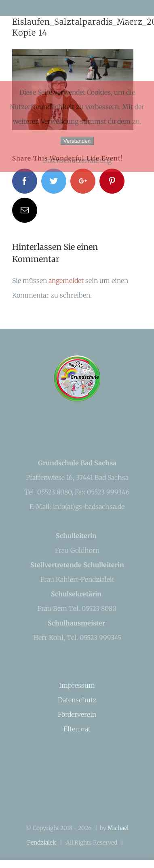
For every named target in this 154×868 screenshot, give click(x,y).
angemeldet (66, 281)
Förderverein (77, 714)
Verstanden (77, 141)
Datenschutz (77, 700)
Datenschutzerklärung (77, 161)
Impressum (77, 685)
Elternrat (77, 729)
